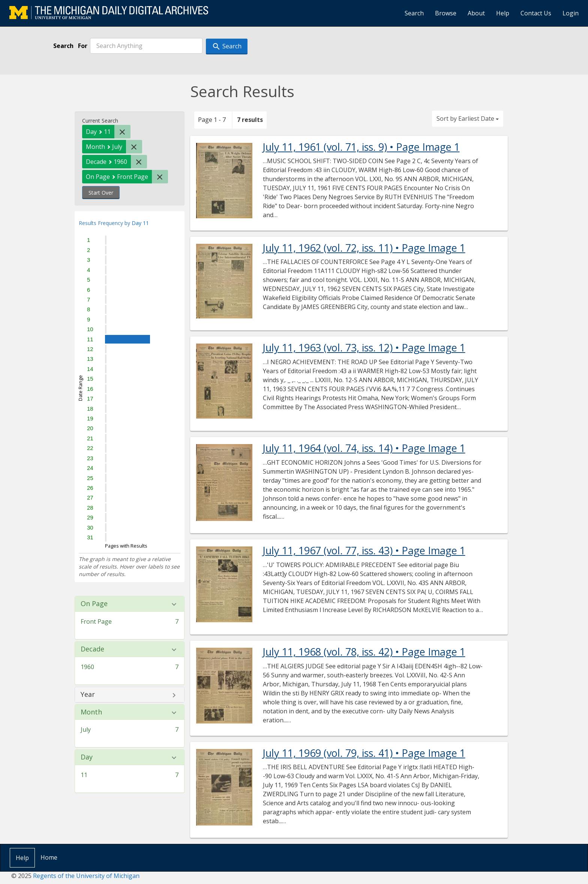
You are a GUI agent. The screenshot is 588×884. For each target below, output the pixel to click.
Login (571, 13)
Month (91, 712)
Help (503, 13)
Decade (92, 649)
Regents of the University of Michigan (86, 876)
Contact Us (536, 13)
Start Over (101, 193)
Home (49, 857)
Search (414, 13)
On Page (94, 604)
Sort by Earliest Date (468, 119)
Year (88, 695)
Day (87, 757)
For (83, 46)
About (476, 13)
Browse (446, 13)
